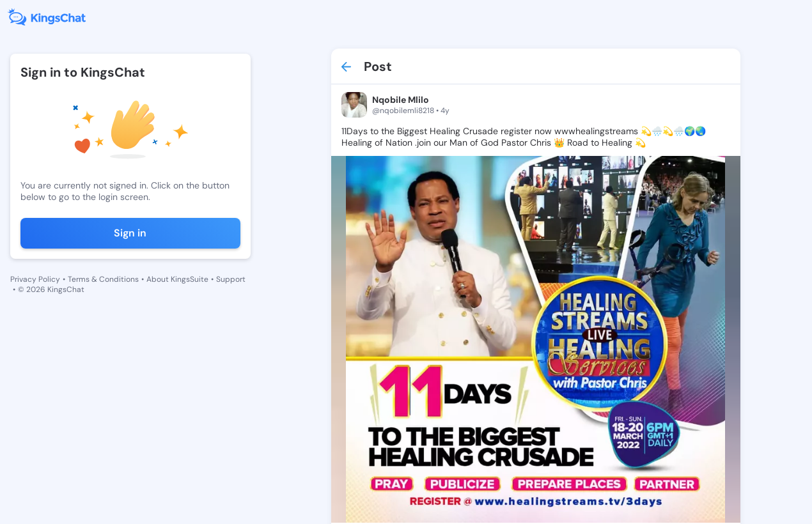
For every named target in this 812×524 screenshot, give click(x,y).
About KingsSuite (177, 279)
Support (231, 279)
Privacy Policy (35, 279)
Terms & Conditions (103, 279)
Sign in (130, 233)
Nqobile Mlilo (401, 100)
